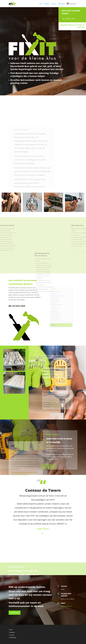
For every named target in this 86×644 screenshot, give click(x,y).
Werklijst (47, 4)
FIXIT (41, 4)
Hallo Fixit (15, 613)
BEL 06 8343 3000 (17, 306)
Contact (54, 4)
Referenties (61, 4)
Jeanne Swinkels (43, 529)
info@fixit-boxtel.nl (66, 606)
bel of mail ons (72, 19)
